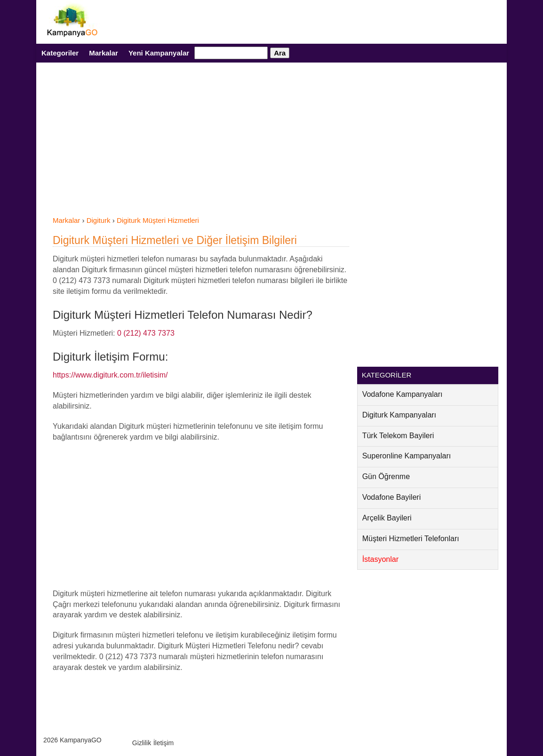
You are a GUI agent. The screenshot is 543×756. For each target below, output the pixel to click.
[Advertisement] (201, 145)
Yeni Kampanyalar (159, 53)
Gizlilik (142, 743)
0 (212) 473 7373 (146, 333)
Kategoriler (60, 53)
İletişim (164, 743)
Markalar (104, 53)
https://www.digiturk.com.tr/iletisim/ (110, 375)
